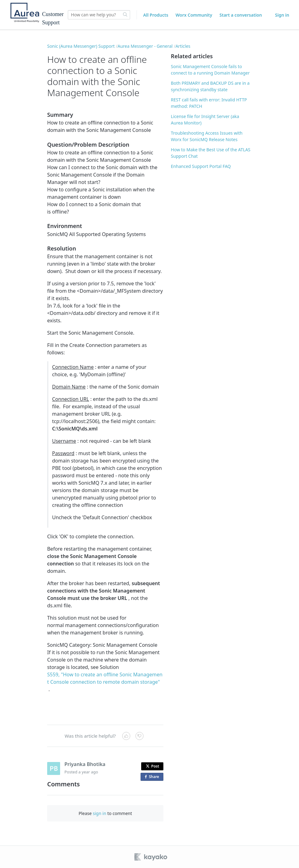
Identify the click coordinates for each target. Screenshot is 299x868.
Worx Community (194, 15)
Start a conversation (241, 15)
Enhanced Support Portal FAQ (201, 166)
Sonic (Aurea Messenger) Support (81, 46)
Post (153, 766)
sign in (99, 813)
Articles (183, 46)
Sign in (282, 15)
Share (153, 777)
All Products (156, 15)
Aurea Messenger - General (145, 46)
